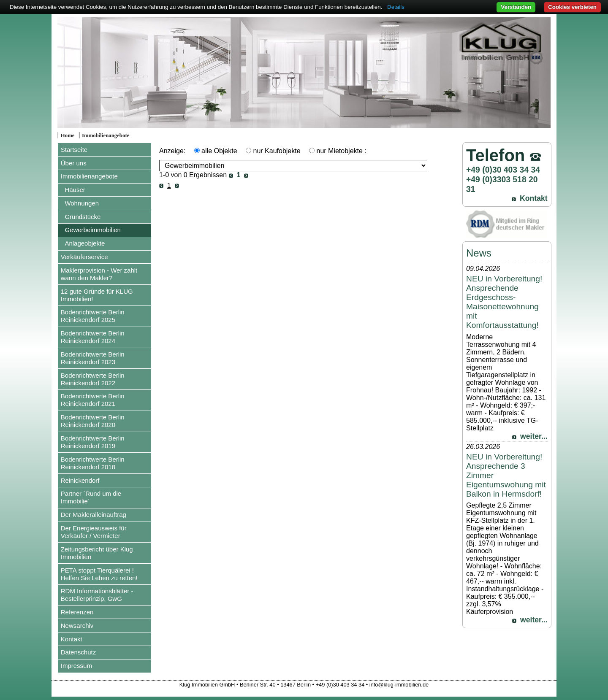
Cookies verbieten (572, 7)
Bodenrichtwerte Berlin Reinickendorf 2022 (93, 379)
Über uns (74, 163)
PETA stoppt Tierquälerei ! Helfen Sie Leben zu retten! (99, 574)
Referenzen (77, 612)
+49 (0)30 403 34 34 (503, 170)
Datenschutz (78, 652)
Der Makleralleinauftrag (94, 515)
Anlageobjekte (85, 243)
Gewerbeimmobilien (93, 230)
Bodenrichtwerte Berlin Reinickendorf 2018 (93, 463)
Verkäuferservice (84, 257)
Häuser (75, 190)
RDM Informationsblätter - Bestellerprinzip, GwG (97, 595)
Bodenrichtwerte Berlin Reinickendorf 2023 (93, 358)
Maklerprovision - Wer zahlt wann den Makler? (99, 274)
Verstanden (516, 7)
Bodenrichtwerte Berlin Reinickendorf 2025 (93, 316)
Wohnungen (82, 203)
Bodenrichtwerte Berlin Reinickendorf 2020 (93, 421)
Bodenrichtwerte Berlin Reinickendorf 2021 (93, 400)
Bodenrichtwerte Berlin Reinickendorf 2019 (93, 442)
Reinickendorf (80, 480)
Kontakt (72, 639)
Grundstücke (83, 217)
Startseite (74, 150)
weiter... (534, 436)
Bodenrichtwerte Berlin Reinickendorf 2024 (93, 337)
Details (396, 7)
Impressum (76, 666)
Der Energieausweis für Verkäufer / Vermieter (94, 532)
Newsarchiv (77, 626)
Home (68, 135)
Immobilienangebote (106, 135)
